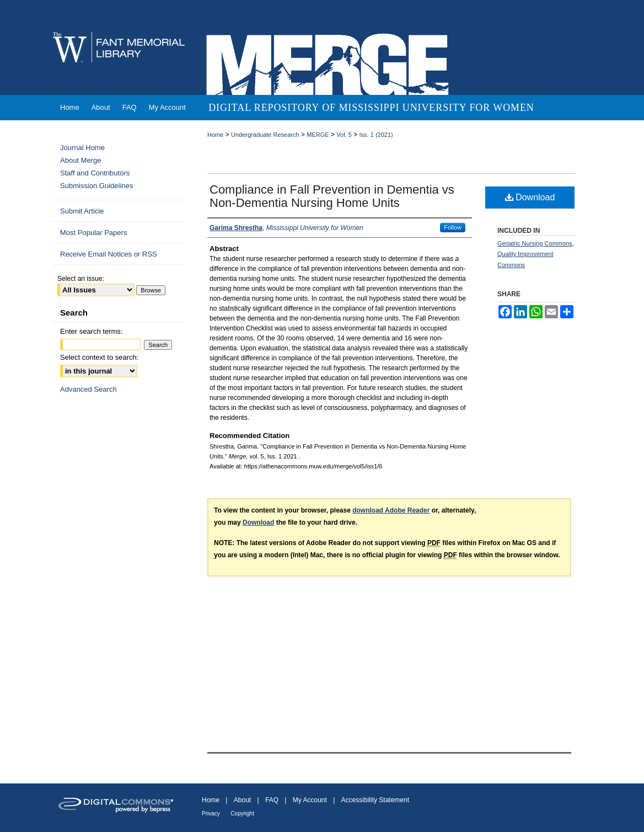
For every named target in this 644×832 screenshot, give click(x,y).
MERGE (318, 135)
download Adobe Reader (391, 510)
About (242, 800)
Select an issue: (81, 279)
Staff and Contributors (95, 173)
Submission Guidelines (96, 186)
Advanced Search (88, 389)
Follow (453, 227)
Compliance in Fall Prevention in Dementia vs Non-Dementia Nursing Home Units (332, 196)
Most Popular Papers (93, 233)
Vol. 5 (344, 135)
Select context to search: (99, 357)
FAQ (272, 800)
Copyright (242, 814)
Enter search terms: (91, 331)
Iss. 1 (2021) (376, 135)
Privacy (211, 814)
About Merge (80, 160)
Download (530, 197)
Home (215, 135)
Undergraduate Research (265, 135)
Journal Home (82, 148)
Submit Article (82, 211)
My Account (310, 800)
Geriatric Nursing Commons (535, 243)
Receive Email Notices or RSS (109, 254)
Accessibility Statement (375, 800)
